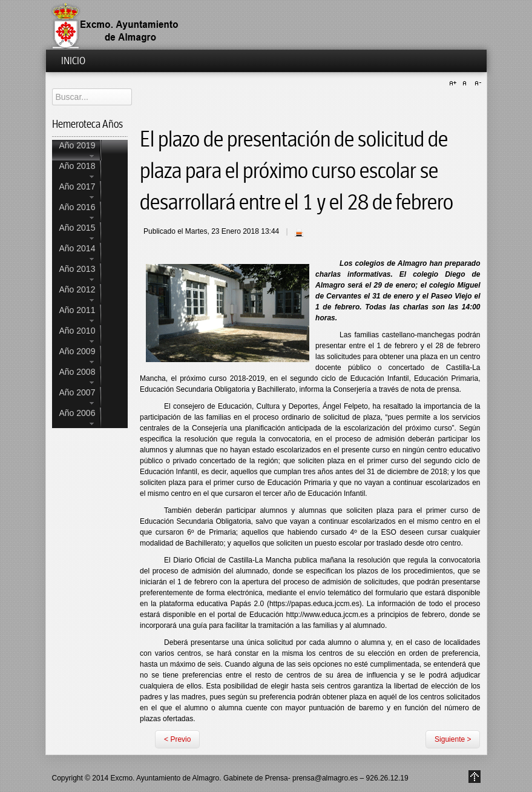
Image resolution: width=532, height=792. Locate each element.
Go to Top (475, 777)
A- (476, 84)
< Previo (177, 739)
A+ (455, 84)
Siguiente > (453, 739)
